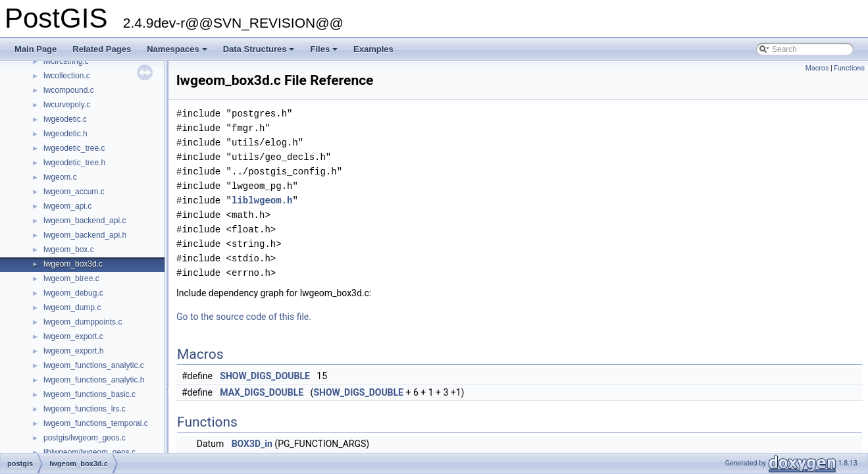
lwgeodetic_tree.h (74, 163)
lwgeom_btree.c (71, 278)
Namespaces (178, 53)
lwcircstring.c (66, 61)
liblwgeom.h (262, 200)
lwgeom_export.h (73, 351)
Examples (373, 49)
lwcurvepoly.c (67, 105)
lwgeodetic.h (65, 134)
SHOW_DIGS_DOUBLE (265, 376)
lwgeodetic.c (65, 119)
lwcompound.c (69, 90)
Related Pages (102, 49)
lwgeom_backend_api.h (85, 235)
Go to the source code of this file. (244, 317)
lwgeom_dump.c (72, 307)
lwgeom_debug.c (73, 293)
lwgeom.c (60, 177)
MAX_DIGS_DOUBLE (262, 392)
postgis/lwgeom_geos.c (85, 438)
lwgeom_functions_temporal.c (96, 423)
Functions (849, 68)
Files (325, 53)
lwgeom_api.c (67, 206)
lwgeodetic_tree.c (74, 148)
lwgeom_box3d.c (73, 264)
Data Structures (260, 53)
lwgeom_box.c (69, 250)
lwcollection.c (67, 76)
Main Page (36, 49)
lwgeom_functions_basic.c (89, 394)
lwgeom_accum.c (74, 192)
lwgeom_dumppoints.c (83, 322)
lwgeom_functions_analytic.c (94, 365)
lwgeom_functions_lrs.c (85, 409)
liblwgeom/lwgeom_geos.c (89, 452)
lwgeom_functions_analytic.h (94, 380)
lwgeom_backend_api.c (85, 221)
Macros (817, 68)
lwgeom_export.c (73, 336)
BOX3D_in (252, 444)
